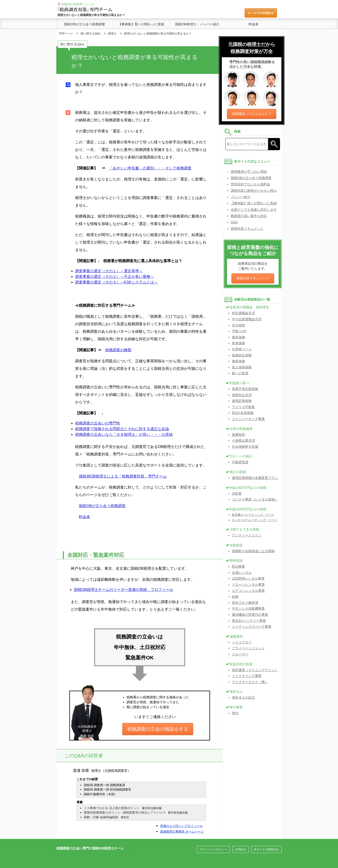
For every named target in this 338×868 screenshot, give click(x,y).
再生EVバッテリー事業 (249, 621)
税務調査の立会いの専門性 (98, 423)
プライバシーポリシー (213, 849)
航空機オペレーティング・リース (253, 515)
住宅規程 (238, 325)
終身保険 (238, 343)
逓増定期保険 (242, 401)
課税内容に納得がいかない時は (254, 191)
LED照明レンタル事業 (248, 578)
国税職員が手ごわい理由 (249, 172)
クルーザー (240, 654)
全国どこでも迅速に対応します (254, 210)
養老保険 (238, 337)
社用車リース (242, 349)
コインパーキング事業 (248, 419)
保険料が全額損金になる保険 (253, 551)
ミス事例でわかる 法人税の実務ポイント (112, 808)
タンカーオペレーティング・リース (254, 520)
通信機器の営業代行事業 (250, 615)
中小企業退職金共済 (247, 319)
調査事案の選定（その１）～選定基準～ (109, 271)
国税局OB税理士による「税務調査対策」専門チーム (123, 476)
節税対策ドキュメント (247, 229)
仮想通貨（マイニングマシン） (255, 670)
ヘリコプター (242, 642)
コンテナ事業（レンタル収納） (255, 499)
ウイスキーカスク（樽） (250, 682)
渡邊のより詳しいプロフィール (181, 826)
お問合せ (241, 849)
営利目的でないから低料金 (250, 184)
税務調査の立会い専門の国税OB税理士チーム (90, 848)
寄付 (235, 713)
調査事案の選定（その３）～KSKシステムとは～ (116, 282)
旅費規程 (238, 435)
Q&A (234, 222)
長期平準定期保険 (245, 389)
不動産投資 (240, 462)
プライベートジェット (248, 648)
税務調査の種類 (118, 350)
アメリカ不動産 (243, 407)
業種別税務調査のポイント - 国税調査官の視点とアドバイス (125, 813)
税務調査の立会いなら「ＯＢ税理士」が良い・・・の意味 (124, 434)
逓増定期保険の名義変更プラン (255, 478)
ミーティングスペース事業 (252, 627)
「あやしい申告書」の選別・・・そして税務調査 (150, 168)
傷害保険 (238, 361)
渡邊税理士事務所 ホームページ (182, 832)
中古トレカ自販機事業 (248, 608)
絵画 (235, 597)
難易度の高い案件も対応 (249, 216)
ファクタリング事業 (247, 676)
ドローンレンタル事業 (248, 585)
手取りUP (239, 331)
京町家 (237, 493)
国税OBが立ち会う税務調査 (84, 24)
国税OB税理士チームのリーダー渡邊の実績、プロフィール (124, 590)
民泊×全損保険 (243, 413)
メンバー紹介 (241, 197)
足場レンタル (242, 573)
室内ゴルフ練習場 (245, 603)
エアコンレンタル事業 (248, 591)
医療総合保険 (242, 355)
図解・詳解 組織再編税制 (101, 817)
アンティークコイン (247, 535)
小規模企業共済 (243, 440)
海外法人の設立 (243, 697)
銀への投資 (240, 373)
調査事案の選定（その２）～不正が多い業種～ (115, 277)
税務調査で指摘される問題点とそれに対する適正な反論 (122, 429)
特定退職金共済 (243, 313)
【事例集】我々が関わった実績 (141, 24)
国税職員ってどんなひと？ (252, 114)
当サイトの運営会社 (266, 849)
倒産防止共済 (242, 395)
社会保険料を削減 (245, 447)
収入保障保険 (242, 367)
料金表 (253, 24)
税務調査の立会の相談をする (158, 729)
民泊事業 (238, 566)
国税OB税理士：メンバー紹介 (197, 24)
